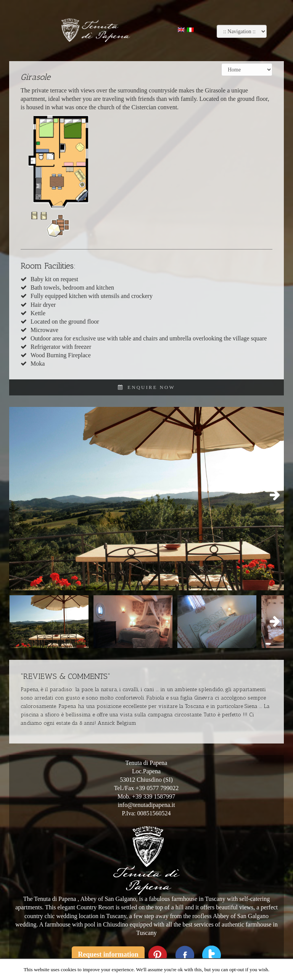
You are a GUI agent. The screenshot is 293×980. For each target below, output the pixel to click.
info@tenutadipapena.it (146, 805)
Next (272, 495)
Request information (108, 954)
